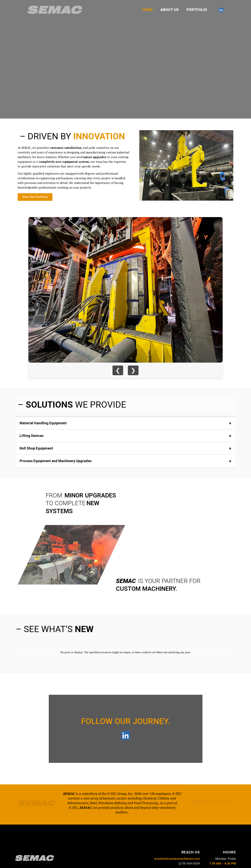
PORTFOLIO (197, 10)
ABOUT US (170, 10)
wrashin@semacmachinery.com (177, 856)
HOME (148, 10)
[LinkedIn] (221, 10)
